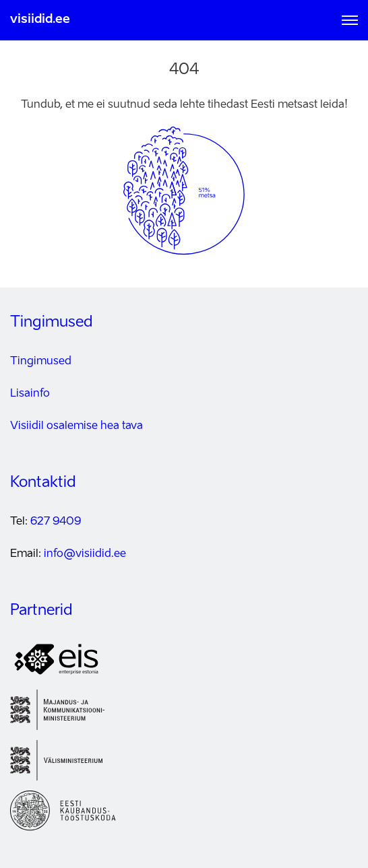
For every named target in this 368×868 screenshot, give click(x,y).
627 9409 (56, 522)
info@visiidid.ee (85, 554)
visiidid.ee (40, 20)
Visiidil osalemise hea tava (76, 426)
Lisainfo (30, 394)
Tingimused (41, 362)
